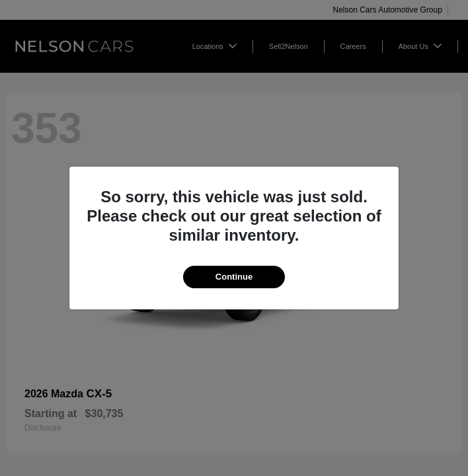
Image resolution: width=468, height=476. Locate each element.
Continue (234, 277)
